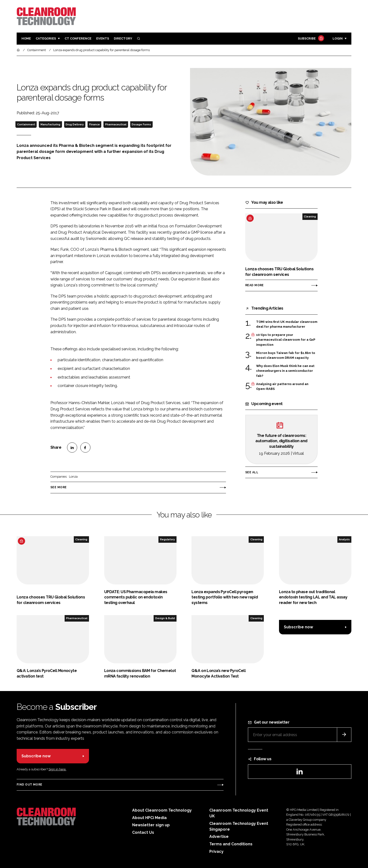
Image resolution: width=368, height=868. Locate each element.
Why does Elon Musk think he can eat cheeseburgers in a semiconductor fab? (285, 371)
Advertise (219, 837)
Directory (123, 38)
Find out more (29, 785)
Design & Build (165, 618)
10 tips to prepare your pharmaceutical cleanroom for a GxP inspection (286, 340)
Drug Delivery (75, 124)
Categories (46, 38)
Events (103, 38)
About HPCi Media (149, 818)
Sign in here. (57, 769)
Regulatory (167, 539)
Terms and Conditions (231, 844)
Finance (95, 124)
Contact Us (143, 832)
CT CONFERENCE (78, 38)
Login (338, 38)
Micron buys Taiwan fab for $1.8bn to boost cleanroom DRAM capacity (286, 356)
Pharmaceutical (116, 124)
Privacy (216, 851)
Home (26, 38)
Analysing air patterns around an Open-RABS (282, 387)
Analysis (344, 539)
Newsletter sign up (151, 825)
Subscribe (310, 39)
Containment (26, 124)
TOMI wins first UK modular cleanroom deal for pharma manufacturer (287, 324)
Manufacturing (50, 124)
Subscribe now (298, 627)
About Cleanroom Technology (162, 810)
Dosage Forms (141, 124)
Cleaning (310, 217)
